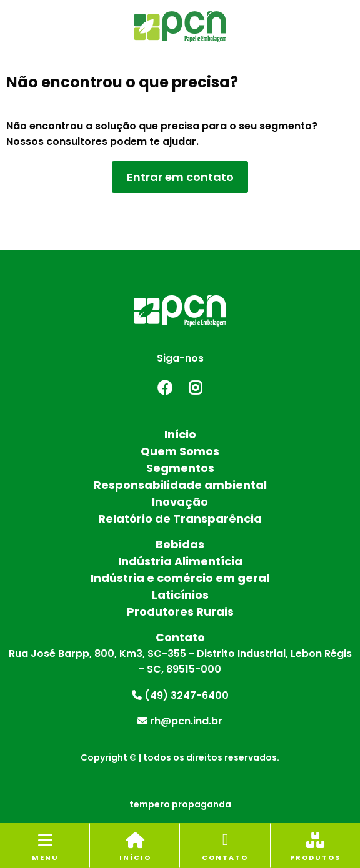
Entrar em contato (180, 177)
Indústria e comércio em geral (180, 578)
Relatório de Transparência (180, 519)
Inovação (180, 502)
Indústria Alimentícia (180, 561)
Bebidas (180, 544)
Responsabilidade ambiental (180, 485)
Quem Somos (180, 451)
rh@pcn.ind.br (180, 721)
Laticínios (180, 595)
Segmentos (180, 468)
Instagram (196, 388)
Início (180, 434)
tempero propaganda (180, 804)
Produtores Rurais (180, 612)
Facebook (164, 388)
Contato (180, 637)
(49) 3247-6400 (180, 695)
